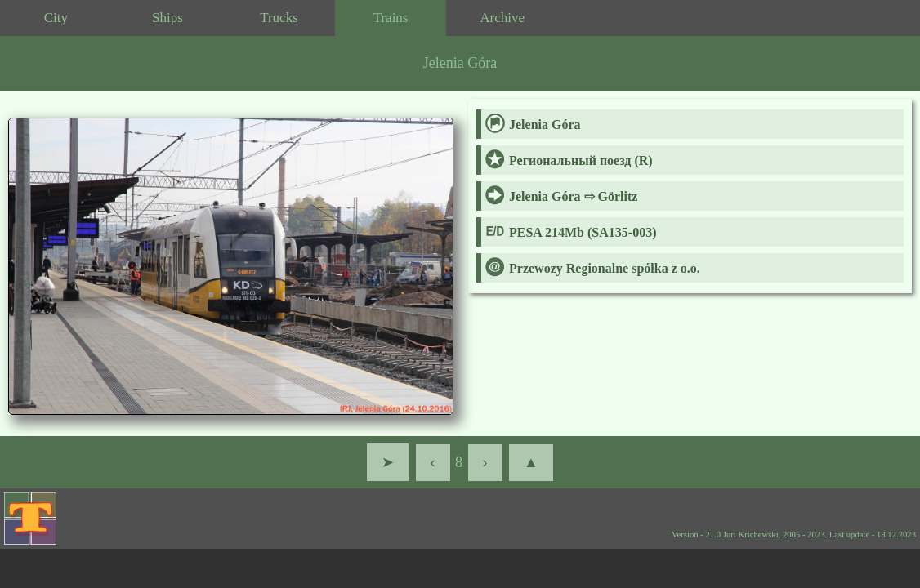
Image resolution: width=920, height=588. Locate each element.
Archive (502, 18)
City (56, 18)
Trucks (279, 18)
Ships (167, 18)
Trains (391, 18)
